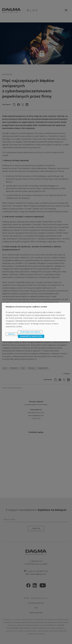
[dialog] (36, 322)
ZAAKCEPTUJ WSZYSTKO (31, 336)
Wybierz (12, 334)
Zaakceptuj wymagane (30, 332)
